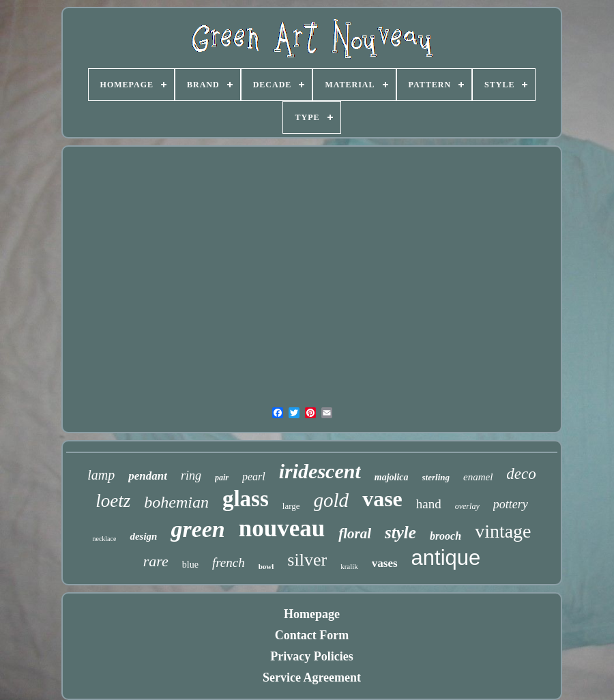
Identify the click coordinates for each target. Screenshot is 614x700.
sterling (436, 477)
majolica (392, 477)
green (198, 529)
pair (222, 478)
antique (446, 558)
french (229, 563)
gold (332, 500)
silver (307, 560)
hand (429, 504)
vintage (503, 531)
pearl (254, 477)
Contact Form (312, 635)
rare (156, 561)
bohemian (176, 502)
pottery (511, 504)
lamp (101, 475)
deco (521, 474)
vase (382, 499)
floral (355, 534)
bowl (266, 566)
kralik (349, 566)
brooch (445, 536)
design (143, 536)
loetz (113, 501)
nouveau (282, 528)
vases (385, 563)
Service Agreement (312, 677)
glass (246, 499)
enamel (478, 477)
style (400, 533)
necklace (104, 539)
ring (191, 476)
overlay (467, 506)
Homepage (312, 614)
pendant (148, 476)
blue (190, 565)
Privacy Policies (311, 656)
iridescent (320, 471)
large (291, 506)
